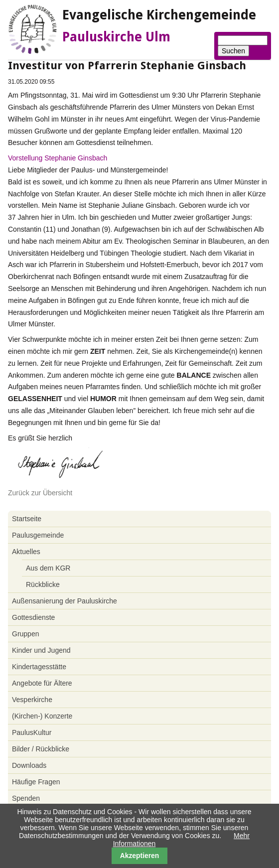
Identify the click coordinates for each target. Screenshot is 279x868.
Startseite (27, 519)
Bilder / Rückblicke (41, 749)
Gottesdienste (33, 617)
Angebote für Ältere (42, 683)
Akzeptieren (140, 856)
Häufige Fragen (36, 782)
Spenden (26, 798)
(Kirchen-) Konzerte (42, 716)
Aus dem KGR (48, 568)
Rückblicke (43, 584)
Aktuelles (26, 552)
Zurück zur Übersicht (40, 493)
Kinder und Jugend (41, 650)
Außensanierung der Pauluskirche (65, 601)
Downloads (29, 765)
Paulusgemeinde (38, 535)
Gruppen (25, 634)
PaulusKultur (32, 732)
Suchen (233, 51)
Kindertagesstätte (39, 667)
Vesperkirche (32, 700)
